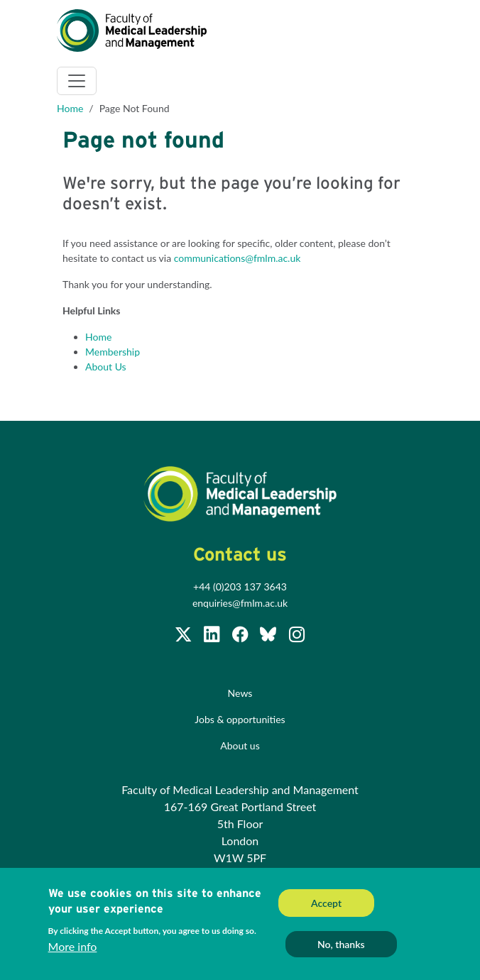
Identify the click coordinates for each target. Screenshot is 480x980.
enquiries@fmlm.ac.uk (240, 603)
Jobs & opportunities (240, 719)
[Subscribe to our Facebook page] (241, 636)
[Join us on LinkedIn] (213, 636)
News (240, 693)
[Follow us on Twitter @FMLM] (185, 636)
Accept (326, 904)
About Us (106, 367)
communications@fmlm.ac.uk (238, 258)
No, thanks (341, 946)
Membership (113, 352)
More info (73, 948)
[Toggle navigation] (77, 81)
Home (70, 108)
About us (240, 745)
